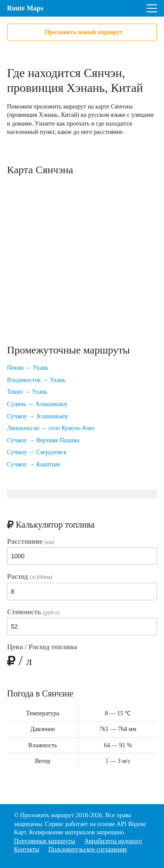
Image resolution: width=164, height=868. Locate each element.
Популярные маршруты (45, 841)
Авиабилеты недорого (113, 841)
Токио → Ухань (27, 392)
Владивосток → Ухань (36, 380)
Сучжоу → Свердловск (37, 452)
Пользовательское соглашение (88, 849)
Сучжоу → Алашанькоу (38, 416)
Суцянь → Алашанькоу (37, 404)
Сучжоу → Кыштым (33, 464)
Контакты (27, 849)
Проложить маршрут (47, 815)
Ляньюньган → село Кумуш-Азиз (51, 428)
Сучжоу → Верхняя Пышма (43, 440)
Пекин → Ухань (28, 368)
